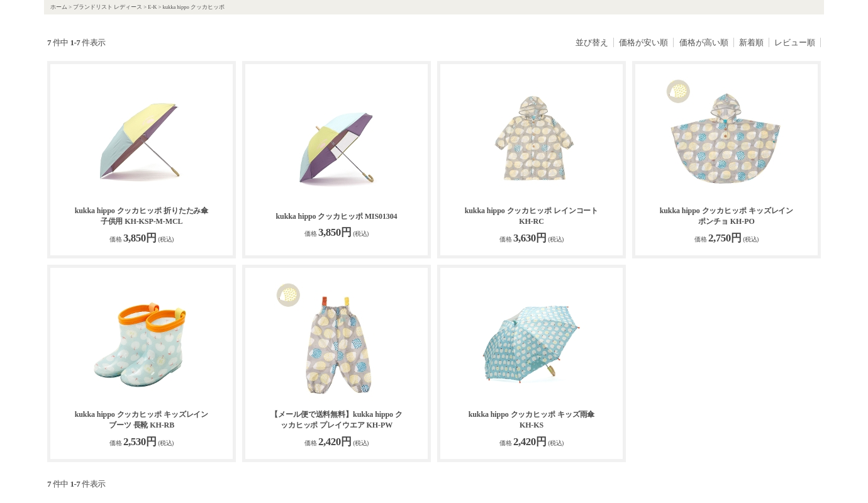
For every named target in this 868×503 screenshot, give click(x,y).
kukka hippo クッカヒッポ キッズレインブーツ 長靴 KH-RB (142, 420)
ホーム (59, 7)
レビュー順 (795, 42)
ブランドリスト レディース (108, 7)
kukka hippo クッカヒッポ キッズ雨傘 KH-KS (532, 420)
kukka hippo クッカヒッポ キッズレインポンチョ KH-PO (727, 216)
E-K (152, 7)
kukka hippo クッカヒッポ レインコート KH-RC (532, 216)
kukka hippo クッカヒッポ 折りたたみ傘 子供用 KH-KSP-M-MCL (142, 216)
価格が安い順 (643, 42)
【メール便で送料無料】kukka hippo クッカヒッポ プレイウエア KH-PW (337, 420)
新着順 (751, 42)
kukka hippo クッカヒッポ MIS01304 (336, 216)
